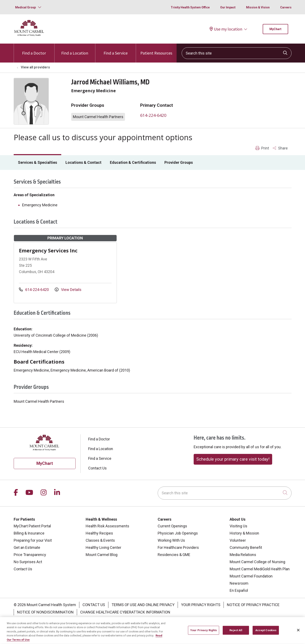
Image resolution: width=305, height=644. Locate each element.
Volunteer (238, 540)
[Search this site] (237, 53)
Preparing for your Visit (33, 540)
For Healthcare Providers (178, 547)
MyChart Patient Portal (32, 526)
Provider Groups (179, 162)
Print (262, 148)
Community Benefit (246, 547)
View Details (68, 290)
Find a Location (75, 50)
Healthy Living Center (103, 547)
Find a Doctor (34, 50)
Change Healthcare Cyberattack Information (125, 612)
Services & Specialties (37, 162)
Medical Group (25, 7)
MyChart (275, 29)
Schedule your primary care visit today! (233, 459)
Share (280, 148)
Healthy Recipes (99, 533)
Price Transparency (30, 555)
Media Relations (243, 555)
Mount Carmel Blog (102, 555)
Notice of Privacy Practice (253, 605)
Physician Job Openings (178, 533)
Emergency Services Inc (48, 250)
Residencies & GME (174, 555)
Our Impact (228, 7)
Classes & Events (100, 540)
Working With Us (171, 540)
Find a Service (116, 50)
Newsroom (239, 583)
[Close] (298, 633)
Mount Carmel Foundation (251, 576)
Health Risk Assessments (107, 526)
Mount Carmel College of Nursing (257, 562)
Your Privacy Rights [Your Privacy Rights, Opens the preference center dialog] (204, 633)
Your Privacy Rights (201, 605)
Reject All (236, 633)
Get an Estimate (27, 547)
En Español (239, 590)
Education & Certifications (133, 162)
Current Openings (172, 526)
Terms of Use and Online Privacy (143, 605)
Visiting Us (238, 526)
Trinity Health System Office (190, 7)
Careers (286, 7)
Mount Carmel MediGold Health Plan (260, 569)
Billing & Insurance (29, 533)
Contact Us (97, 468)
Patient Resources (156, 50)
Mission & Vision (258, 7)
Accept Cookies (266, 633)
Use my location (226, 29)
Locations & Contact (83, 162)
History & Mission (244, 533)
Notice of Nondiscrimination (45, 612)
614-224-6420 (153, 115)
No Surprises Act (28, 562)
